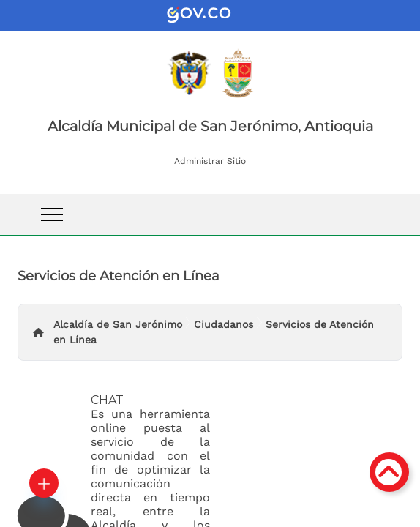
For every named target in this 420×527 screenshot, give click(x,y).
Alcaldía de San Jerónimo (118, 324)
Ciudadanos (224, 324)
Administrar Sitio (210, 161)
